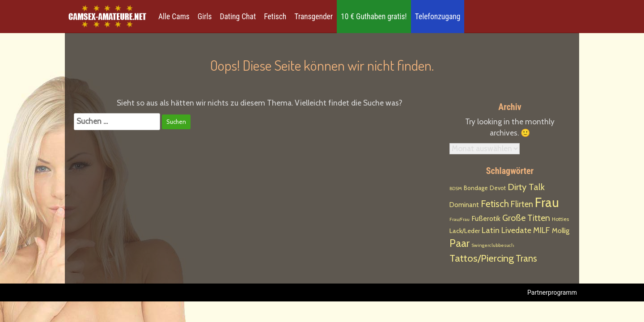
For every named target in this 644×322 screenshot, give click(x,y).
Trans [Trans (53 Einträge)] (526, 258)
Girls (205, 17)
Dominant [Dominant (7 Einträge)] (464, 205)
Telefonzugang (438, 17)
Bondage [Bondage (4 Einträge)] (476, 188)
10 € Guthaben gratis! (374, 17)
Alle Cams (174, 17)
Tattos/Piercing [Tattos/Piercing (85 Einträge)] (482, 258)
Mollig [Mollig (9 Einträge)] (561, 231)
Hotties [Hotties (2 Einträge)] (560, 219)
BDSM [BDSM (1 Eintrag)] (456, 189)
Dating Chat (238, 17)
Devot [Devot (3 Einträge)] (498, 188)
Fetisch (275, 17)
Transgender (314, 17)
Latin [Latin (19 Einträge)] (491, 230)
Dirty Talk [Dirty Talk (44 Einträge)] (526, 187)
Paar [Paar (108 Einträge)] (460, 243)
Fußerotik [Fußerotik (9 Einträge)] (486, 218)
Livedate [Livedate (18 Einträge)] (516, 230)
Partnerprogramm (552, 292)
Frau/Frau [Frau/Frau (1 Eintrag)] (460, 219)
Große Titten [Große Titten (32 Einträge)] (526, 218)
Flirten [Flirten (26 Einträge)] (522, 204)
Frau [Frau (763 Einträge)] (547, 202)
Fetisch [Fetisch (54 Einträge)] (495, 204)
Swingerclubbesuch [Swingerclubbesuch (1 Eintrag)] (493, 245)
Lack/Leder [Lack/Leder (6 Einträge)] (465, 231)
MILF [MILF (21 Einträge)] (542, 230)
